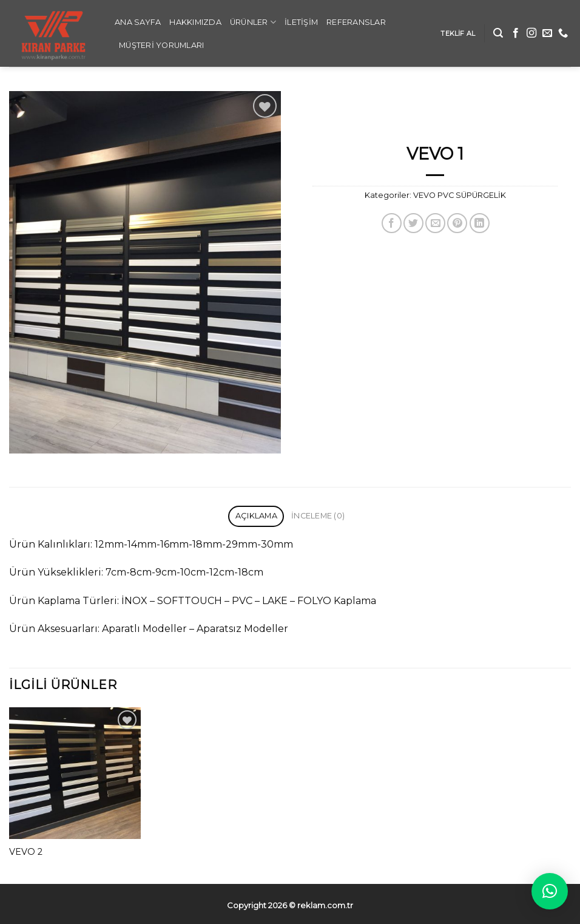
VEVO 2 (26, 852)
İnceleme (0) (318, 516)
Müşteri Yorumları (161, 45)
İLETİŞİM (301, 22)
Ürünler (253, 22)
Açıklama (256, 516)
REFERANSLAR (356, 22)
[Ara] (498, 33)
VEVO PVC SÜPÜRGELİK (460, 195)
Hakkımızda (195, 22)
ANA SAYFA (138, 22)
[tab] (256, 516)
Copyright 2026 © (290, 905)
